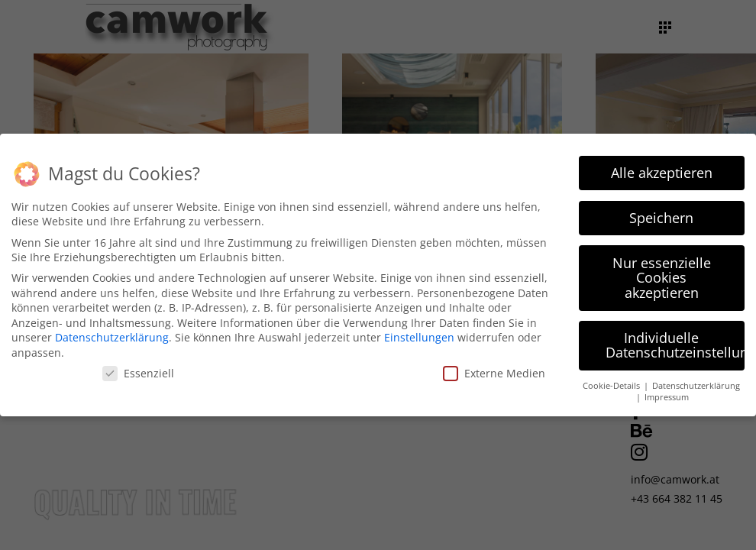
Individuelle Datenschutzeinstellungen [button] (675, 342)
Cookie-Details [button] (612, 383)
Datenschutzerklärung (112, 335)
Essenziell (138, 370)
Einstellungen (419, 335)
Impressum (667, 394)
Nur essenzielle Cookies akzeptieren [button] (662, 275)
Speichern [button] (661, 215)
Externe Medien (494, 370)
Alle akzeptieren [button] (662, 170)
